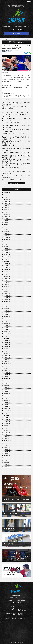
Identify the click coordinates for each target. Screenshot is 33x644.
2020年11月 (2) (7, 336)
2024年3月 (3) (7, 250)
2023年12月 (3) (7, 257)
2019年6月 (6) (7, 372)
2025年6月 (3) (7, 218)
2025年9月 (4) (7, 212)
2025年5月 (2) (7, 221)
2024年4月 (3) (7, 248)
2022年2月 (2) (7, 304)
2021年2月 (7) (7, 330)
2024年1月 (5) (7, 255)
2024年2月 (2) (7, 253)
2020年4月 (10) (7, 351)
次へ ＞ (23, 183)
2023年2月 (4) (7, 278)
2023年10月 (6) (7, 261)
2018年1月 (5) (7, 409)
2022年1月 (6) (7, 306)
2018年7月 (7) (7, 396)
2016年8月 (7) (7, 445)
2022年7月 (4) (7, 293)
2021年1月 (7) (7, 332)
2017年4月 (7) (7, 428)
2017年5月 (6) (7, 426)
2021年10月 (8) (7, 312)
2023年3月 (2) (7, 276)
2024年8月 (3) (7, 240)
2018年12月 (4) (7, 385)
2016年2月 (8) (7, 458)
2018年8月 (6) (7, 394)
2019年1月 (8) (7, 383)
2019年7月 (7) (7, 370)
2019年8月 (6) (7, 368)
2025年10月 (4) (7, 210)
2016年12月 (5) (7, 437)
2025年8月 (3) (7, 214)
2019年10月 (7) (7, 364)
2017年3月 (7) (7, 430)
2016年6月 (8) (7, 449)
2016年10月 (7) (7, 441)
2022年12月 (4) (7, 283)
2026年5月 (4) (7, 195)
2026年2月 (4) (7, 201)
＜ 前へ (10, 183)
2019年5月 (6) (7, 375)
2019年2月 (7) (7, 381)
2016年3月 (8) (7, 456)
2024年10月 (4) (7, 235)
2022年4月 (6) (7, 300)
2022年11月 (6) (7, 285)
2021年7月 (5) (7, 319)
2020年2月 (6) (7, 355)
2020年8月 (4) (7, 342)
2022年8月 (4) (7, 291)
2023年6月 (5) (7, 270)
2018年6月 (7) (7, 398)
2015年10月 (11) (8, 466)
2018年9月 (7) (7, 392)
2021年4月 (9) (7, 325)
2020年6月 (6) (7, 347)
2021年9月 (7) (7, 315)
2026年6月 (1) (7, 193)
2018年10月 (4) (7, 389)
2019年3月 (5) (7, 379)
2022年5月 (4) (7, 298)
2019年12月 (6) (7, 360)
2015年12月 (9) (7, 462)
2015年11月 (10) (8, 464)
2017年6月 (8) (7, 424)
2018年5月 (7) (7, 400)
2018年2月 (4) (7, 407)
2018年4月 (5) (7, 402)
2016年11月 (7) (7, 439)
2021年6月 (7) (7, 321)
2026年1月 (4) (7, 203)
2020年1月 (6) (7, 357)
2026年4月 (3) (7, 197)
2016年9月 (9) (7, 443)
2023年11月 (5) (7, 259)
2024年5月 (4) (7, 246)
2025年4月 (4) (7, 223)
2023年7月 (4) (7, 268)
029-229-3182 (16, 30)
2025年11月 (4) (7, 208)
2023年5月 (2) (7, 272)
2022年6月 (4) (7, 295)
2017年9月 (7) (7, 417)
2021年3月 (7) (7, 327)
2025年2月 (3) (7, 227)
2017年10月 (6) (7, 415)
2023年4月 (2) (7, 274)
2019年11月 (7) (7, 362)
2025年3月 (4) (7, 225)
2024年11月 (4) (7, 233)
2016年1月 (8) (7, 460)
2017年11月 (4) (7, 413)
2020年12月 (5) (7, 334)
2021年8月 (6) (7, 317)
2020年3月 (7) (7, 353)
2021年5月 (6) (7, 323)
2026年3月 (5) (7, 199)
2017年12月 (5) (7, 411)
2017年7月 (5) (7, 422)
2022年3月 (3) (7, 302)
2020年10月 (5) (7, 338)
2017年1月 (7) (7, 434)
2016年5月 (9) (7, 451)
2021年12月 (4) (7, 308)
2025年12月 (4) (7, 206)
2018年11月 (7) (7, 387)
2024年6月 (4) (7, 244)
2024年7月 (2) (7, 242)
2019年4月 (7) (7, 377)
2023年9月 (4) (7, 263)
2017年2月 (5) (7, 432)
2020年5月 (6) (7, 349)
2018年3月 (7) (7, 404)
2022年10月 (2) (7, 287)
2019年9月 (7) (7, 366)
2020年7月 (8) (7, 345)
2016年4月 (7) (7, 454)
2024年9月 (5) (7, 238)
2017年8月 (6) (7, 419)
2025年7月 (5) (7, 216)
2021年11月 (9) (7, 310)
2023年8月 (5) (7, 265)
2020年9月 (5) (7, 340)
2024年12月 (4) (7, 231)
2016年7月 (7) (7, 447)
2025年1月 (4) (7, 229)
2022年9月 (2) (7, 289)
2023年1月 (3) (7, 280)
